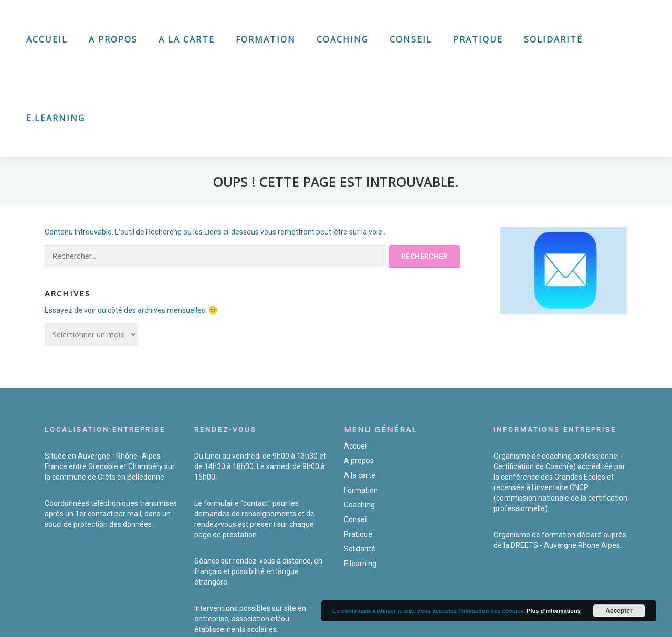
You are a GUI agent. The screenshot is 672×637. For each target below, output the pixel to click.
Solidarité (553, 39)
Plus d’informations (554, 611)
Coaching (343, 39)
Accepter (619, 611)
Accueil (47, 39)
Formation (266, 39)
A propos (113, 39)
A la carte (187, 39)
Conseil (411, 39)
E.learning (56, 118)
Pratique (478, 39)
